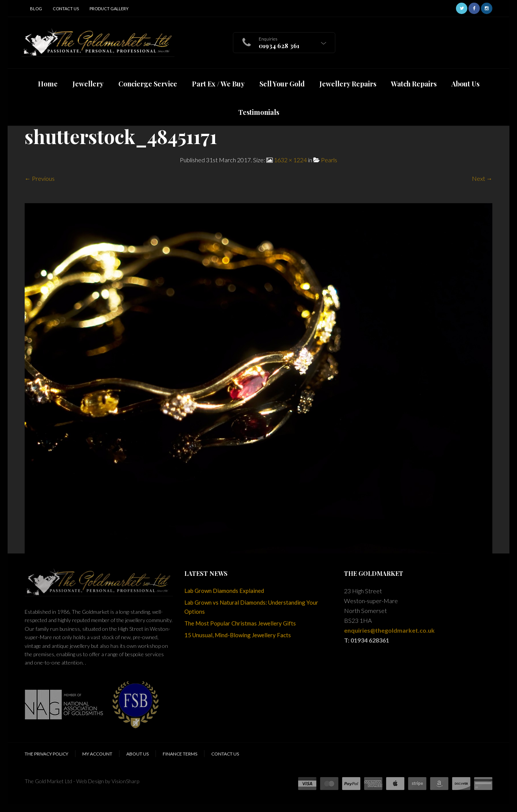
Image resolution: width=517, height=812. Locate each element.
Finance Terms (180, 754)
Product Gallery (109, 9)
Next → (482, 178)
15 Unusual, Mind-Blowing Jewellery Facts (238, 635)
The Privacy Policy (46, 754)
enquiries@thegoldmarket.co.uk (389, 630)
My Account (97, 754)
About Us (137, 754)
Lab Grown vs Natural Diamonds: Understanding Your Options (251, 607)
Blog (36, 9)
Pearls (329, 160)
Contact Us (66, 9)
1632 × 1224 (290, 160)
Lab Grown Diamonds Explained (224, 591)
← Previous (40, 178)
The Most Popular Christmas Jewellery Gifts (240, 623)
